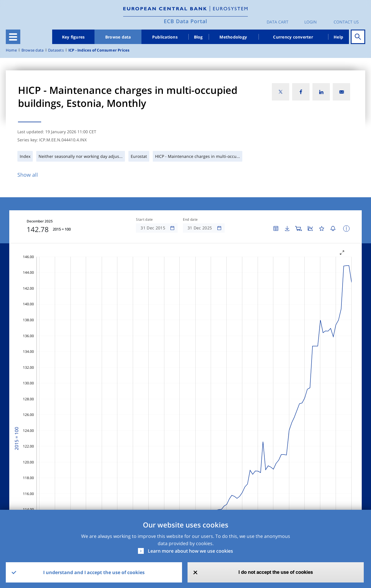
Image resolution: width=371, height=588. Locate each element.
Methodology (233, 37)
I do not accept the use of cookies (276, 572)
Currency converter (293, 37)
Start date (144, 220)
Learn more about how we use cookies (190, 551)
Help (338, 37)
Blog (198, 37)
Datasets (56, 50)
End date (190, 220)
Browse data (118, 37)
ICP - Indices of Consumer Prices (99, 50)
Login (311, 22)
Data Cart (278, 22)
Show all (28, 175)
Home (11, 50)
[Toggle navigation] (13, 37)
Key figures (73, 37)
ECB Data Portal (185, 21)
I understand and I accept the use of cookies (94, 572)
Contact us (346, 22)
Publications (165, 37)
